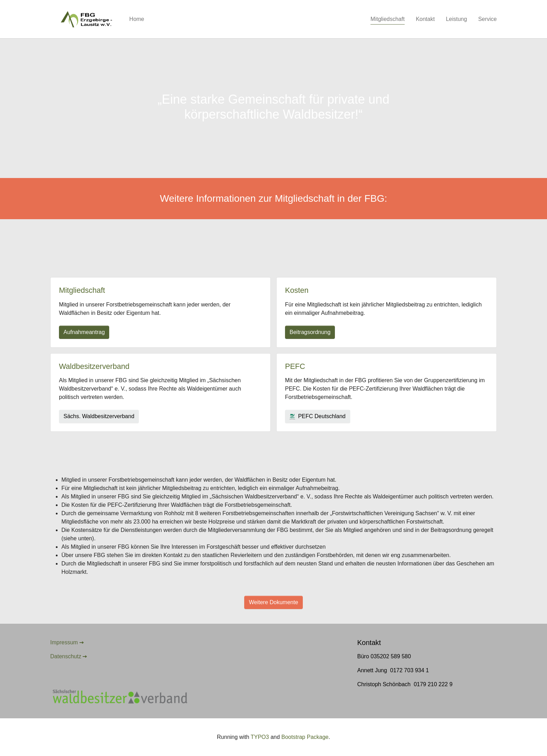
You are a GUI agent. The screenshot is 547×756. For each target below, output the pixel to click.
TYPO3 (260, 737)
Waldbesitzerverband (94, 366)
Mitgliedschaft (82, 290)
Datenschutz (66, 656)
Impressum (64, 642)
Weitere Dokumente (273, 602)
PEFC (295, 366)
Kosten (297, 290)
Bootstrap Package (305, 737)
